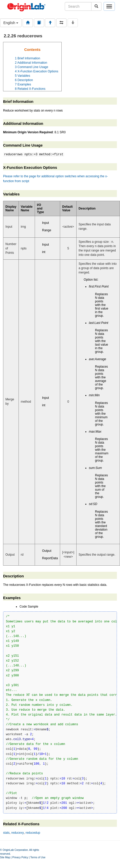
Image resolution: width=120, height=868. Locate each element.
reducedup (33, 833)
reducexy (18, 833)
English (11, 23)
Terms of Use (38, 857)
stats (6, 833)
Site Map (5, 857)
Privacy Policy (20, 857)
